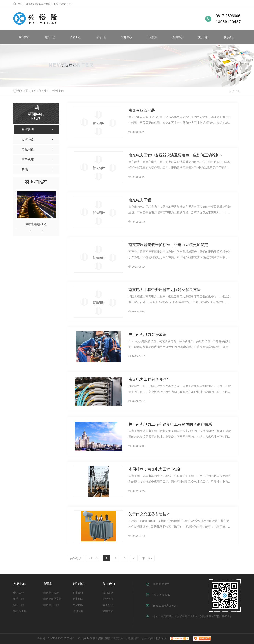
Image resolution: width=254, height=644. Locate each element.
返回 (235, 91)
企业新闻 (59, 91)
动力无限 (161, 638)
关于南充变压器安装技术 (149, 514)
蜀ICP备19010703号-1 (61, 638)
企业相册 (108, 599)
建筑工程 (101, 37)
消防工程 (75, 37)
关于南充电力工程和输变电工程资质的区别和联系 (170, 425)
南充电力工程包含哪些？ (149, 379)
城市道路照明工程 (36, 224)
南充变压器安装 (142, 110)
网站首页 (24, 37)
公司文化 (108, 611)
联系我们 (229, 37)
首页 (33, 91)
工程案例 (152, 37)
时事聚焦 (78, 611)
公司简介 (108, 593)
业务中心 (127, 37)
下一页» (148, 558)
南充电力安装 (51, 593)
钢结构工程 (20, 611)
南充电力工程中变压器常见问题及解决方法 (164, 290)
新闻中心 (178, 37)
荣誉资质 (108, 605)
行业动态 (78, 599)
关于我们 (203, 37)
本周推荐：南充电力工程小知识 (155, 469)
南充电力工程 (140, 200)
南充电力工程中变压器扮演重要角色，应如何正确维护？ (176, 155)
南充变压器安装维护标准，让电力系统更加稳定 (168, 245)
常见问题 (78, 605)
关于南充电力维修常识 (147, 335)
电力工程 (50, 37)
